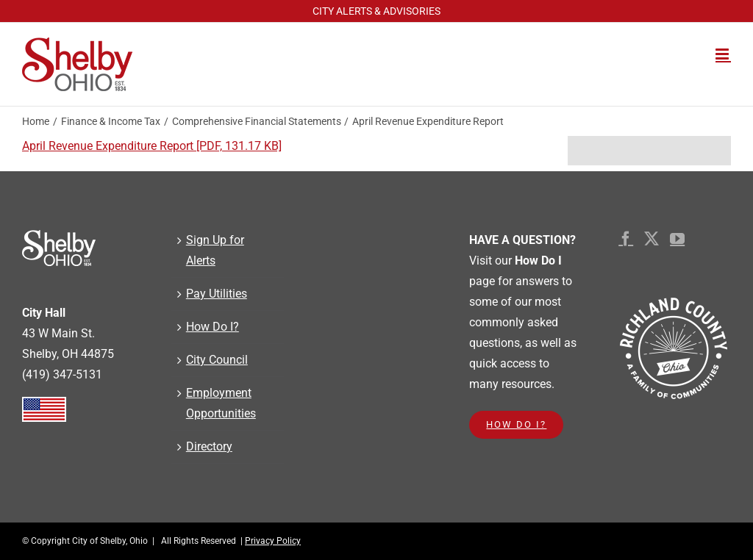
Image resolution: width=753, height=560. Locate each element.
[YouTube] (677, 239)
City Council (217, 360)
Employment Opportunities (221, 403)
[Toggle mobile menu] (723, 54)
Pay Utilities (217, 294)
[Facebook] (626, 239)
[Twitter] (652, 239)
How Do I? (213, 327)
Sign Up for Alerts (215, 250)
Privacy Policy (273, 541)
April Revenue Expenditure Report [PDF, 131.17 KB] (152, 146)
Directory (209, 446)
